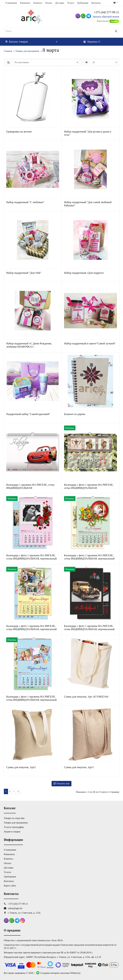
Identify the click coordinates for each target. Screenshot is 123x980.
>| (18, 791)
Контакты (96, 3)
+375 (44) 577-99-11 (106, 12)
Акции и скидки (12, 832)
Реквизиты (25, 3)
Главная (8, 51)
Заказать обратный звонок (106, 16)
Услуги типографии (14, 827)
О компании (11, 3)
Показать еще (62, 784)
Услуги (71, 3)
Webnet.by (75, 973)
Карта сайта (10, 886)
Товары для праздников (27, 51)
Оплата (49, 3)
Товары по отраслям (14, 818)
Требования (83, 3)
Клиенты (38, 3)
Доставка (60, 3)
